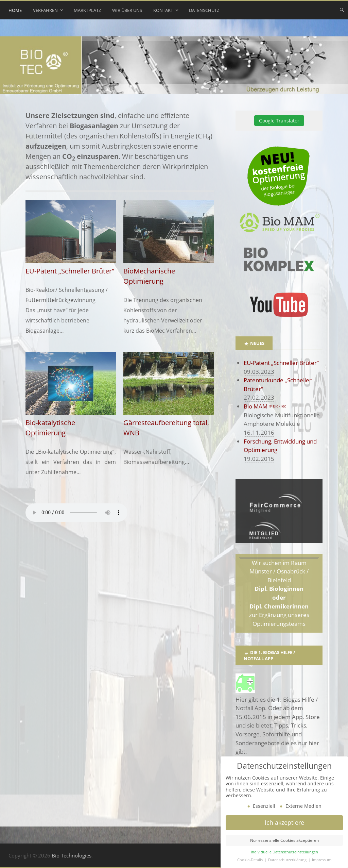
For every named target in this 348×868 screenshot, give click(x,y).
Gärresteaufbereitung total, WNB (169, 423)
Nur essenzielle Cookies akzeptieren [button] (284, 840)
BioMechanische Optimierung (169, 271)
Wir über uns (127, 10)
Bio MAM (265, 406)
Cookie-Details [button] (250, 860)
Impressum (322, 860)
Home (15, 10)
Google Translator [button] (279, 121)
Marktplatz (87, 10)
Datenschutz (204, 10)
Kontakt (163, 10)
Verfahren (45, 10)
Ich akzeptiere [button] (284, 822)
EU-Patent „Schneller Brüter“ (281, 363)
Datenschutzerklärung (288, 860)
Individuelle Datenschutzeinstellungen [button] (284, 852)
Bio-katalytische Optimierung (71, 423)
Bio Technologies (72, 855)
